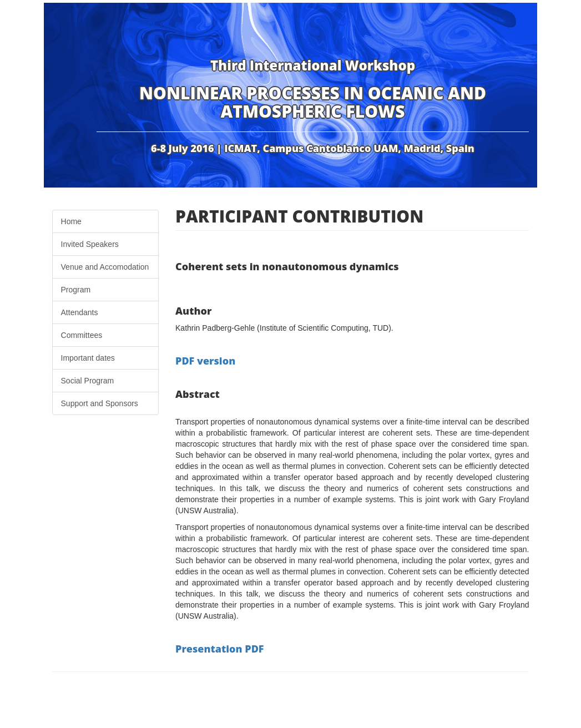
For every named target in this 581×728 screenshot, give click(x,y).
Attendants (80, 312)
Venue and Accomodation (105, 267)
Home (71, 221)
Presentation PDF (220, 649)
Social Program (88, 381)
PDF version (205, 361)
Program (76, 290)
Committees (82, 335)
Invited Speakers (90, 244)
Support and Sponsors (100, 403)
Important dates (88, 358)
